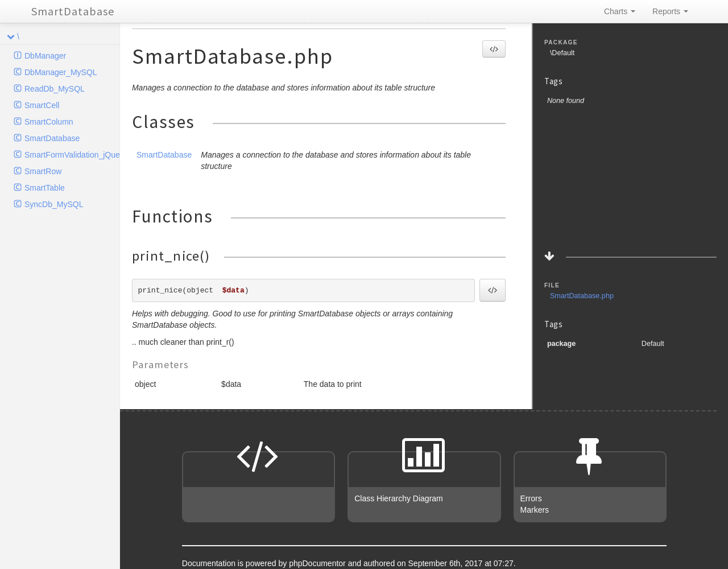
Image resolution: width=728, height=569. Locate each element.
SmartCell (42, 105)
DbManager (45, 56)
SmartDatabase (73, 11)
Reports (670, 11)
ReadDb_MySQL (55, 89)
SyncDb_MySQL (54, 204)
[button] (494, 49)
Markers (535, 510)
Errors (531, 498)
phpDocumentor (318, 563)
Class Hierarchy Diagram (399, 498)
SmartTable (45, 188)
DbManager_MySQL (61, 72)
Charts (620, 11)
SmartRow (43, 171)
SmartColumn (49, 122)
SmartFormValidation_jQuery (72, 155)
